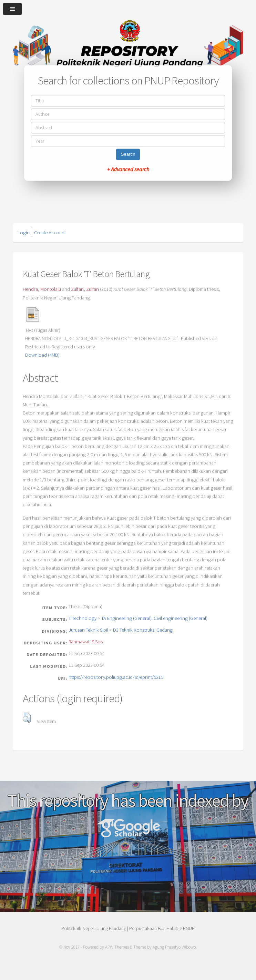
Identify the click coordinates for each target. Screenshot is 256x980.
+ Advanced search (128, 170)
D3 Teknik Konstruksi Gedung (143, 630)
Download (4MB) (42, 355)
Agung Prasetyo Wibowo (174, 947)
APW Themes (117, 947)
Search (128, 155)
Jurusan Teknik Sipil (88, 630)
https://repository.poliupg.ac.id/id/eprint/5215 (116, 677)
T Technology (83, 618)
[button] (27, 718)
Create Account (50, 233)
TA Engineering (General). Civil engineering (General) (154, 618)
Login (24, 233)
